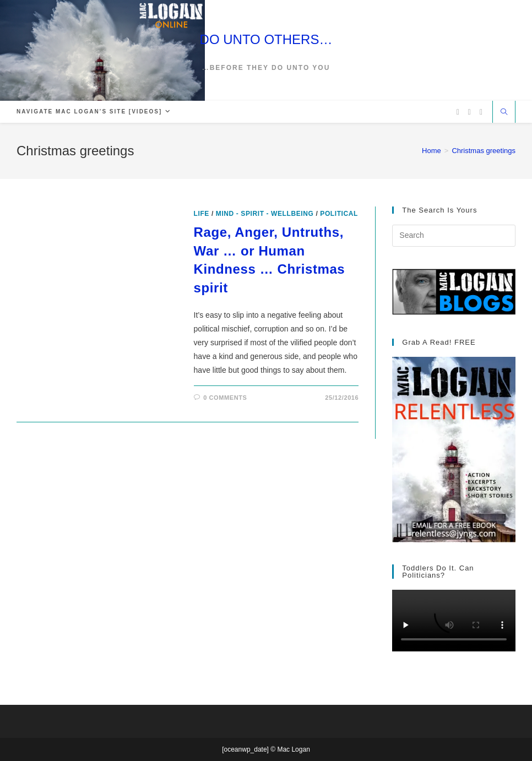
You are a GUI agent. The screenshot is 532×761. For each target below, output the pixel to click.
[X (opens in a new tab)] (458, 112)
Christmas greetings (484, 151)
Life (202, 214)
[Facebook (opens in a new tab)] (469, 112)
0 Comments (225, 398)
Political (339, 214)
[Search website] (504, 113)
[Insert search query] (454, 236)
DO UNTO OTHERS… (266, 39)
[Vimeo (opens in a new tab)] (481, 112)
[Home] (431, 151)
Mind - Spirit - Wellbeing (265, 214)
